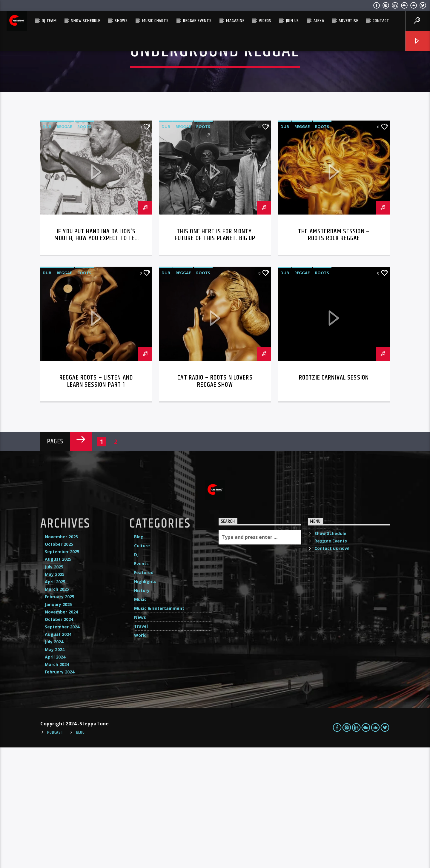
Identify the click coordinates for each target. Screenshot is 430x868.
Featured (144, 693)
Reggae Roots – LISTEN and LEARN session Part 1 (96, 502)
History (142, 711)
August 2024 (58, 755)
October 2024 (59, 740)
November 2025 (61, 657)
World (140, 756)
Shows (121, 21)
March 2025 (57, 710)
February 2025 (60, 717)
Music (140, 720)
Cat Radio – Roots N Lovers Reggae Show (215, 502)
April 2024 (55, 777)
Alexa (319, 21)
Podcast (55, 853)
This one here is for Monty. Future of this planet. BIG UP (215, 356)
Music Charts (155, 21)
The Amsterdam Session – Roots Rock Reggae (334, 356)
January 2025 (58, 725)
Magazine (235, 21)
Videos (265, 21)
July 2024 (54, 762)
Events (141, 684)
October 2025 (59, 665)
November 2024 (61, 732)
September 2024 (62, 747)
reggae (64, 247)
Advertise (348, 21)
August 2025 (58, 680)
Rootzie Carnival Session (334, 498)
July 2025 (54, 687)
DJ (136, 675)
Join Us (293, 21)
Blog (139, 657)
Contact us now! (332, 669)
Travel (141, 747)
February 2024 (60, 792)
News (140, 738)
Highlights (145, 702)
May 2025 (55, 695)
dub (47, 247)
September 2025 (62, 672)
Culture (142, 666)
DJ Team (49, 21)
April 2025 (55, 702)
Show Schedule (86, 21)
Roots (84, 247)
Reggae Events (197, 21)
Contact (381, 21)
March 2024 (57, 785)
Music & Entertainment (159, 729)
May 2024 (55, 770)
